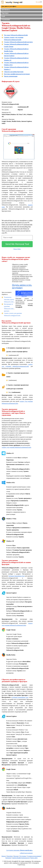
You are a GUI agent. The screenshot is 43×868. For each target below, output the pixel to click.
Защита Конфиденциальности (21, 858)
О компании (6, 20)
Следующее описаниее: (19, 850)
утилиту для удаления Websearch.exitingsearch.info (16, 447)
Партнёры (10, 856)
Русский (39, 2)
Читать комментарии (11, 76)
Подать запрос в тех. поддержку (22, 286)
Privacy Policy (17, 249)
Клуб (3, 16)
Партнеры (5, 13)
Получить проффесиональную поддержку (17, 74)
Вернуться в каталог (26, 853)
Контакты (8, 858)
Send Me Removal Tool (17, 244)
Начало (4, 856)
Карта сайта (34, 858)
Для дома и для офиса (9, 6)
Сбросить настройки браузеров (14, 72)
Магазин (16, 856)
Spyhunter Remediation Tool (17, 576)
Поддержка (23, 856)
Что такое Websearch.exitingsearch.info (16, 35)
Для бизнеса (6, 10)
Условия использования (34, 856)
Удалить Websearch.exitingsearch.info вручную (18, 42)
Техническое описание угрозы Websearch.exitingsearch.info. (12, 300)
